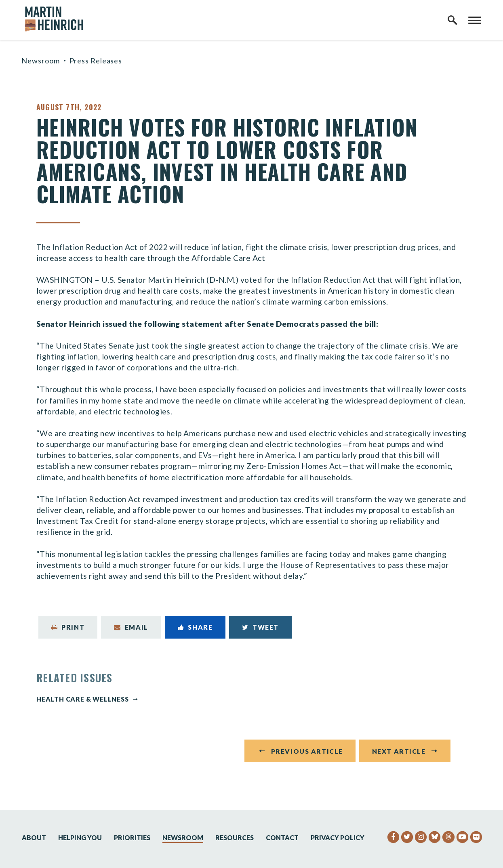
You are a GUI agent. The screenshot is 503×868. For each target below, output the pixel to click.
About (34, 838)
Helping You (80, 838)
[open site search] (452, 20)
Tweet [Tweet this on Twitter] (260, 627)
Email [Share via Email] (131, 627)
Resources (235, 838)
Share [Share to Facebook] (195, 627)
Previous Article (307, 753)
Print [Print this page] (68, 627)
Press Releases (96, 61)
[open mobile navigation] (475, 20)
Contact (282, 838)
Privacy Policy (338, 838)
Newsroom (40, 61)
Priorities (132, 838)
